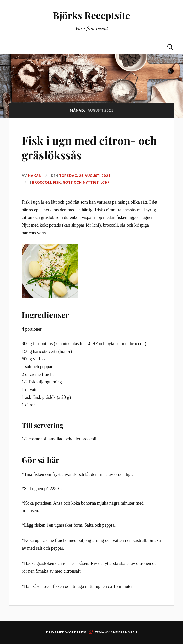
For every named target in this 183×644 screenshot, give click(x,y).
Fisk (57, 182)
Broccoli (42, 182)
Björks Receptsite (91, 15)
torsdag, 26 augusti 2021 (85, 176)
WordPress (76, 632)
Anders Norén (124, 632)
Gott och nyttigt (81, 182)
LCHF (105, 182)
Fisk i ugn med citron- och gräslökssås (89, 147)
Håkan (35, 176)
